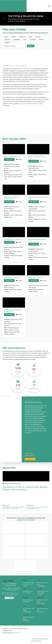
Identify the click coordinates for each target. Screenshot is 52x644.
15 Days (43, 161)
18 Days (19, 315)
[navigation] (49, 6)
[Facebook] (6, 598)
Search (31, 46)
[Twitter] (8, 598)
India (31, 37)
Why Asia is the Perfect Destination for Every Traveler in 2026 (37, 508)
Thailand (7, 42)
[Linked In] (10, 598)
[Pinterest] (13, 598)
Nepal (6, 37)
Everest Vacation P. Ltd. (26, 69)
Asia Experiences (12, 629)
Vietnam (41, 40)
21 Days (19, 202)
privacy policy (23, 104)
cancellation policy (34, 104)
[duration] (14, 46)
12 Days (19, 281)
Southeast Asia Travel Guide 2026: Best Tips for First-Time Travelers (13, 508)
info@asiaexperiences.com (11, 593)
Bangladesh (17, 40)
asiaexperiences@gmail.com (11, 595)
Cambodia (33, 40)
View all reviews (30, 459)
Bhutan (14, 37)
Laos (25, 40)
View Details (9, 159)
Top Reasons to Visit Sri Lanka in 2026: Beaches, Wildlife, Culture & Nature (25, 488)
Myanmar (7, 40)
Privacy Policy (17, 633)
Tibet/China (22, 37)
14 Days (19, 159)
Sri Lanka (38, 37)
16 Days (43, 202)
